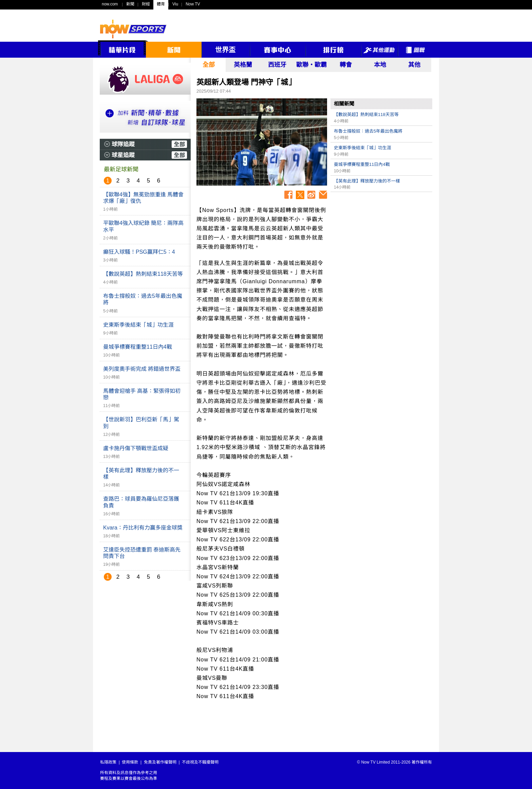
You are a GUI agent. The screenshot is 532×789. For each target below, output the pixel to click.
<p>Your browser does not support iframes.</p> (381, 243)
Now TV (193, 4)
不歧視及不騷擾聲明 (200, 762)
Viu (175, 4)
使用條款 (130, 762)
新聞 (130, 4)
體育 (161, 4)
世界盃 (225, 50)
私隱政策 (108, 762)
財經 (146, 4)
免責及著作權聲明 (160, 762)
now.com (110, 4)
